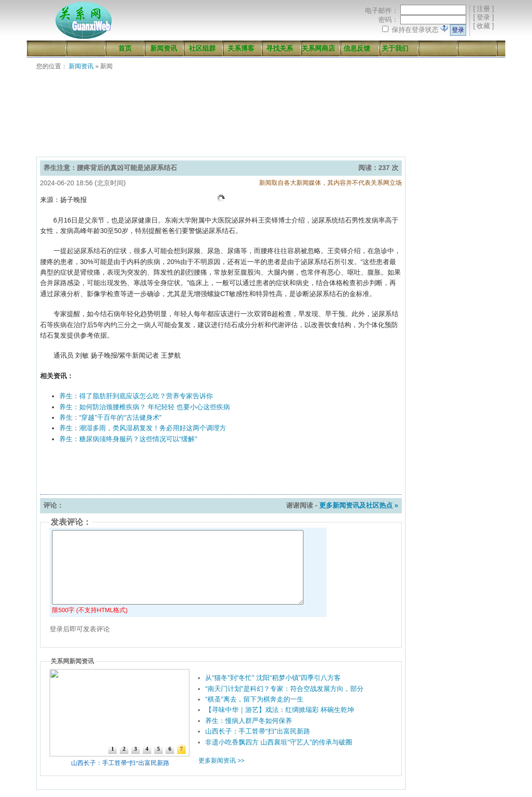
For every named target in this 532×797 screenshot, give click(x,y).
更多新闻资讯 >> (221, 761)
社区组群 (202, 48)
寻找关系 (280, 48)
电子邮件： (382, 11)
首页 (125, 48)
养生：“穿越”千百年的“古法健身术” (110, 417)
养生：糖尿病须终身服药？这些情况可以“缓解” (128, 439)
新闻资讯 (164, 48)
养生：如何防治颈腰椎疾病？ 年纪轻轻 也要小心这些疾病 (145, 407)
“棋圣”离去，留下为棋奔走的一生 (254, 699)
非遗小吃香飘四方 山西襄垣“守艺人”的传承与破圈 (278, 742)
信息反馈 (357, 48)
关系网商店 (318, 48)
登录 (483, 17)
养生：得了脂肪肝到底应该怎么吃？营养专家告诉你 (136, 396)
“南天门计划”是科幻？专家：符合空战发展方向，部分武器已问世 (301, 689)
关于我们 (395, 48)
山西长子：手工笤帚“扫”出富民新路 (257, 731)
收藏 (483, 26)
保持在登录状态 (415, 30)
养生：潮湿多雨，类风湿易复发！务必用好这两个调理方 (143, 428)
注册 (483, 9)
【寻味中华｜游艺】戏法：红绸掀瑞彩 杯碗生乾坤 (280, 710)
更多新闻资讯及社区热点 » (359, 505)
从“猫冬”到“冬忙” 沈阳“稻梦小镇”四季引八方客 (273, 678)
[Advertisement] (268, 116)
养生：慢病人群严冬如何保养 (249, 721)
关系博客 (241, 48)
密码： (388, 20)
